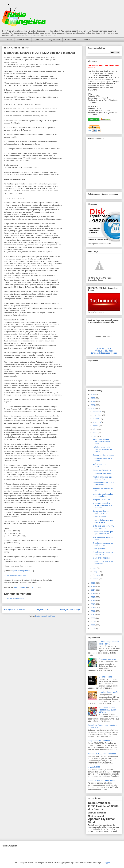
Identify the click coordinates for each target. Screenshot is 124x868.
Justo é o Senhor (99, 517)
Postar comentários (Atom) (45, 616)
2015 (93, 597)
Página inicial (43, 609)
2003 (93, 629)
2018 (93, 586)
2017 (93, 590)
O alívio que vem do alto (102, 473)
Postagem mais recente (15, 609)
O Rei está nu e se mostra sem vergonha (103, 527)
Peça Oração (54, 40)
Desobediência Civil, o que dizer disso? (103, 484)
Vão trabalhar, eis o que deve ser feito (102, 478)
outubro (96, 419)
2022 (93, 402)
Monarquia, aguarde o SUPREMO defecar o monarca (102, 505)
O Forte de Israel (106, 677)
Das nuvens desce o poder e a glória (101, 512)
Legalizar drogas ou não (109, 692)
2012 (93, 608)
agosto (96, 426)
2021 (93, 405)
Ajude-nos (39, 40)
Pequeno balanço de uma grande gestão (103, 521)
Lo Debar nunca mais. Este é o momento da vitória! (102, 449)
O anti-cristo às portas (101, 558)
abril (95, 568)
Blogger (107, 863)
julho (95, 429)
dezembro (97, 412)
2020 (93, 409)
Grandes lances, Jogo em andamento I (103, 544)
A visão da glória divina (102, 470)
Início (9, 40)
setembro (97, 422)
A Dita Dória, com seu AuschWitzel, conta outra (101, 442)
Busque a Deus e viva (101, 500)
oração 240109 (94, 767)
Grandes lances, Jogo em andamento (103, 553)
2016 (93, 594)
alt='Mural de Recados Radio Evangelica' (104, 164)
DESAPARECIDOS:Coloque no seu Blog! (104, 350)
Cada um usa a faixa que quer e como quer (103, 533)
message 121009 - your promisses (102, 754)
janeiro (96, 579)
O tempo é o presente (108, 659)
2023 (93, 398)
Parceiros (86, 40)
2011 (93, 611)
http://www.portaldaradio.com (15, 575)
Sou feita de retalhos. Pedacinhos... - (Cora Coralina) (107, 710)
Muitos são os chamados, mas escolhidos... (103, 495)
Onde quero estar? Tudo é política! (102, 780)
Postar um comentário (16, 598)
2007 (93, 625)
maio (95, 436)
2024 (93, 395)
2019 (93, 583)
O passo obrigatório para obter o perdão (109, 643)
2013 (93, 604)
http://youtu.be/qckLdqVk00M (22, 571)
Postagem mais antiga (70, 609)
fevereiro (97, 575)
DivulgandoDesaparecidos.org (104, 353)
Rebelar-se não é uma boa (103, 455)
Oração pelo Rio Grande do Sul (101, 741)
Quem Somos (23, 40)
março (96, 572)
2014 (93, 601)
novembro (97, 415)
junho (95, 433)
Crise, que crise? (99, 549)
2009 (93, 618)
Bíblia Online (71, 40)
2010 (93, 615)
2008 (93, 622)
